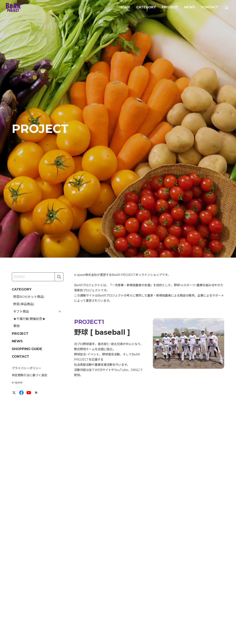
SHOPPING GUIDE (27, 349)
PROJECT (170, 7)
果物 (16, 326)
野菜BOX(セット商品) (29, 297)
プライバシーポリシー (27, 368)
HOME (125, 7)
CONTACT (210, 7)
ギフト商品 (21, 311)
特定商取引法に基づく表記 (29, 375)
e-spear (17, 382)
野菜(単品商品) (24, 304)
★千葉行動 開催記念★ (29, 319)
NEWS (190, 7)
